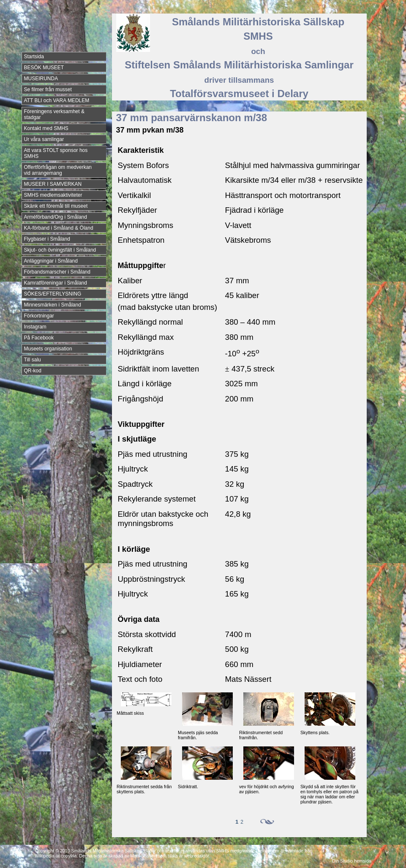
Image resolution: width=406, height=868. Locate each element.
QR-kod (33, 371)
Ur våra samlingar (44, 139)
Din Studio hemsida (352, 861)
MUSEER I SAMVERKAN (53, 184)
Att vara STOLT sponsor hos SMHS (56, 153)
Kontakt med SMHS (46, 128)
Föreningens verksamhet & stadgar (54, 114)
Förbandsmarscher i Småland (57, 272)
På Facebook (39, 338)
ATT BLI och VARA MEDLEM (57, 100)
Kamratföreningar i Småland (56, 283)
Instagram (35, 327)
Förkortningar (39, 316)
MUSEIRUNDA (41, 79)
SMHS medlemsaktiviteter (53, 195)
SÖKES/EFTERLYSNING (53, 294)
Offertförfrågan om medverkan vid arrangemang (58, 170)
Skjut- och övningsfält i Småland (60, 250)
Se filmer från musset (48, 90)
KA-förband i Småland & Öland (59, 228)
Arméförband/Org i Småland (56, 217)
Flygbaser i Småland (47, 239)
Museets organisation (48, 349)
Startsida (34, 57)
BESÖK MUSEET (44, 68)
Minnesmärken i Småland (53, 305)
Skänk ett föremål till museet (56, 206)
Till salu (33, 360)
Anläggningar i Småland (51, 261)
